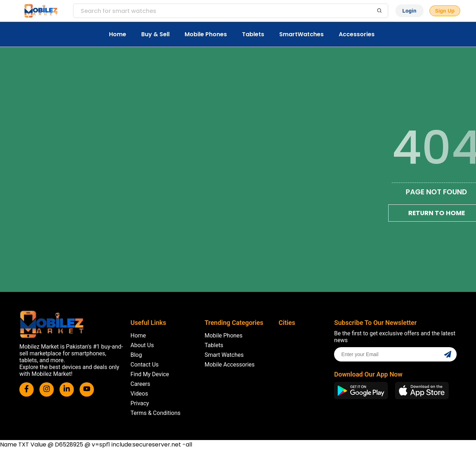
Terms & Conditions (156, 413)
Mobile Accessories (230, 365)
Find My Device (150, 374)
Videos (139, 394)
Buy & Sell (155, 34)
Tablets (253, 34)
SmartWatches (301, 34)
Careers (140, 384)
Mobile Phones (206, 34)
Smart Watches (224, 355)
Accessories (357, 34)
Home (118, 34)
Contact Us (145, 365)
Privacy (140, 403)
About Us (142, 345)
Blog (136, 355)
